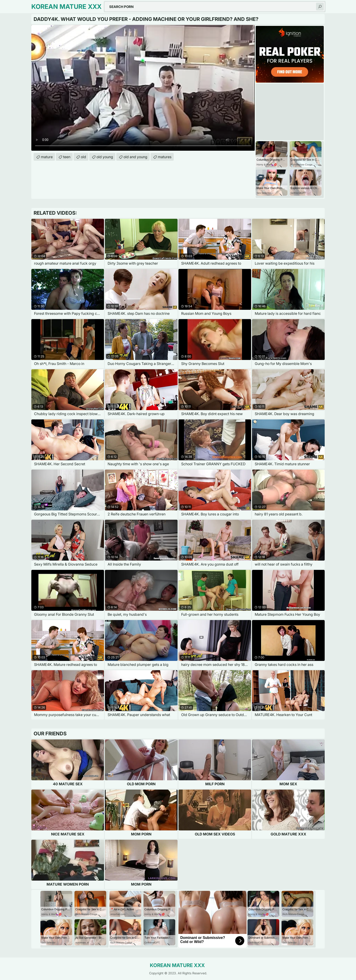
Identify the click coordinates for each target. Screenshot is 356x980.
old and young (135, 157)
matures (165, 157)
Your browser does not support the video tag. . (143, 88)
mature (47, 157)
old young (105, 157)
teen (67, 157)
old (83, 157)
